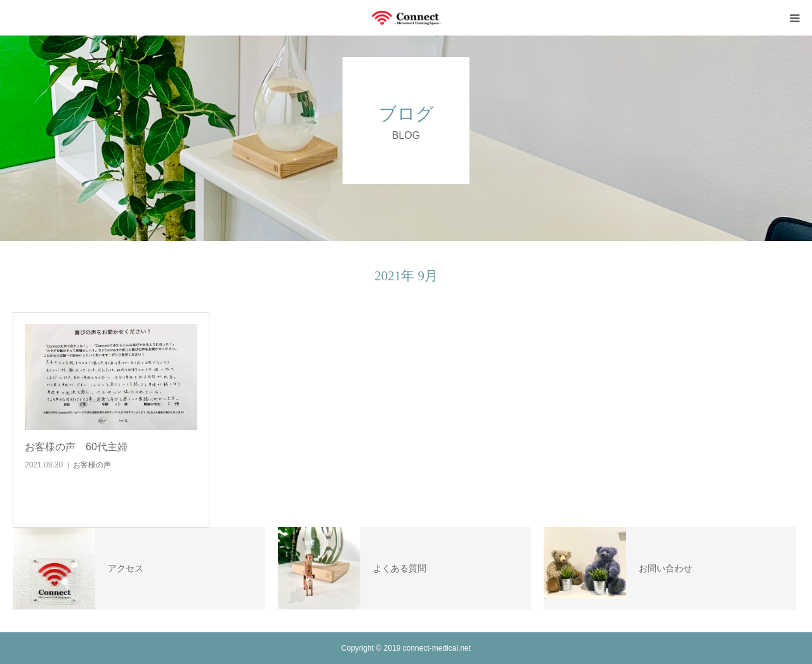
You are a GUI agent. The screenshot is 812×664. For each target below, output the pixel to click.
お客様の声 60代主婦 (76, 447)
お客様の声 (92, 465)
